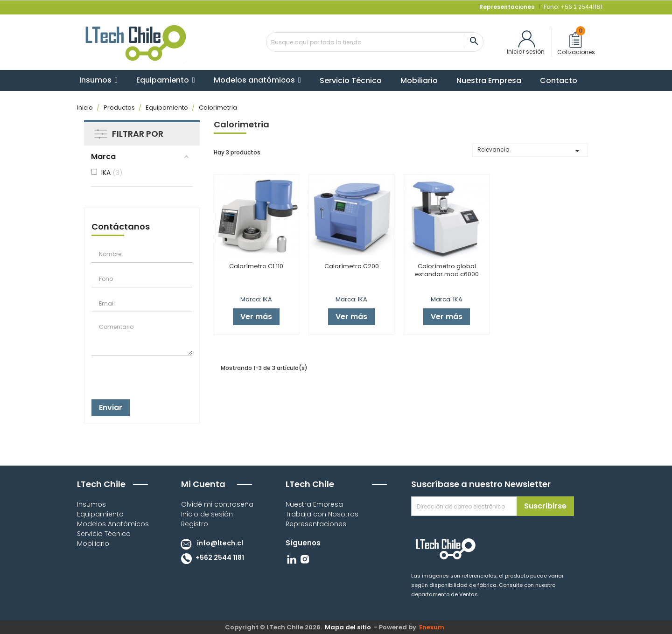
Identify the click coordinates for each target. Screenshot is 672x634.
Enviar (111, 408)
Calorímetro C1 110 (256, 266)
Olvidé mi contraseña (217, 504)
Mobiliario (93, 543)
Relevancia (530, 151)
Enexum (433, 627)
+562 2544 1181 (210, 557)
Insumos (91, 504)
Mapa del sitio (348, 627)
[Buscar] (375, 42)
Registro (195, 524)
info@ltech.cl (210, 543)
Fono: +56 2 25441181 (572, 7)
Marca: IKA (256, 299)
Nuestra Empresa (314, 504)
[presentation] (138, 375)
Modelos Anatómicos (113, 524)
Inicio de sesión (207, 514)
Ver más (256, 317)
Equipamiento (100, 514)
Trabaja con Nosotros (322, 514)
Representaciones (316, 524)
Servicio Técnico (104, 534)
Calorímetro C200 (352, 266)
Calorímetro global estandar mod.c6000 (447, 270)
